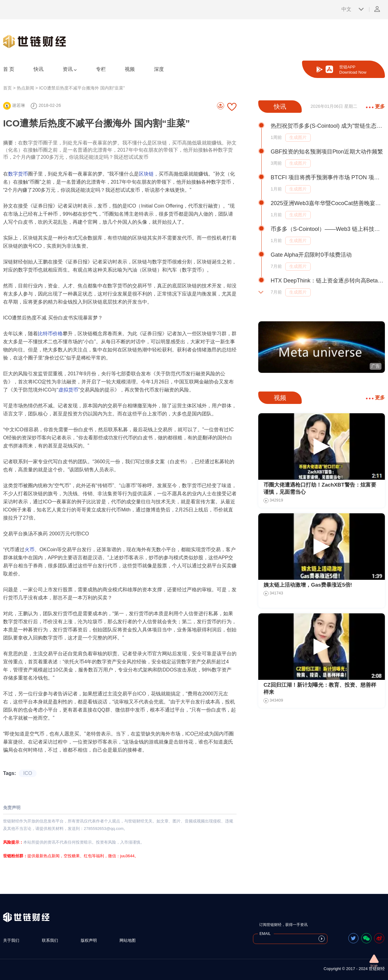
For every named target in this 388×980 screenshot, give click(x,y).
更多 (375, 106)
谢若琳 (14, 105)
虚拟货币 (68, 390)
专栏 (101, 69)
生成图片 (298, 137)
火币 (29, 550)
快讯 (38, 69)
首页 (7, 88)
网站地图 (128, 940)
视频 (130, 69)
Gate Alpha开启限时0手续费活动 (311, 255)
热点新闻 (25, 88)
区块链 (146, 174)
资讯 (70, 69)
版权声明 (89, 940)
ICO (28, 773)
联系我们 (50, 940)
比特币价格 (50, 334)
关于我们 (11, 940)
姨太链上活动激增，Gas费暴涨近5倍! (308, 585)
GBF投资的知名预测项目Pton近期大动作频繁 (327, 152)
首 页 (9, 69)
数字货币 (18, 174)
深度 (159, 69)
